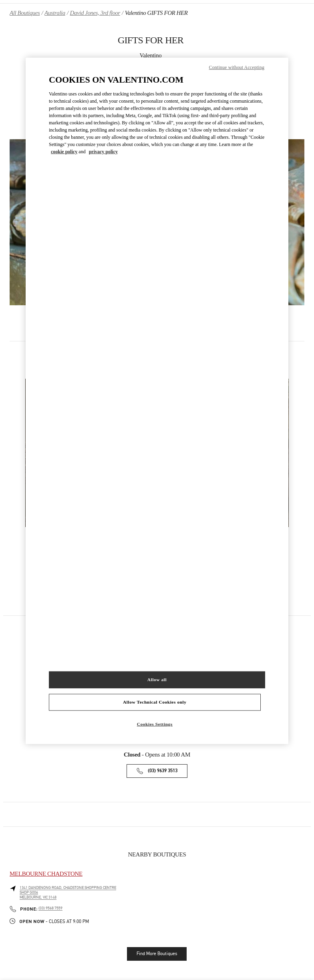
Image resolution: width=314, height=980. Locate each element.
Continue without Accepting (237, 67)
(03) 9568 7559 (50, 908)
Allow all (157, 679)
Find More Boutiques (157, 954)
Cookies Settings (155, 724)
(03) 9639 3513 (163, 771)
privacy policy (103, 152)
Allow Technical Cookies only (155, 702)
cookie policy (64, 152)
